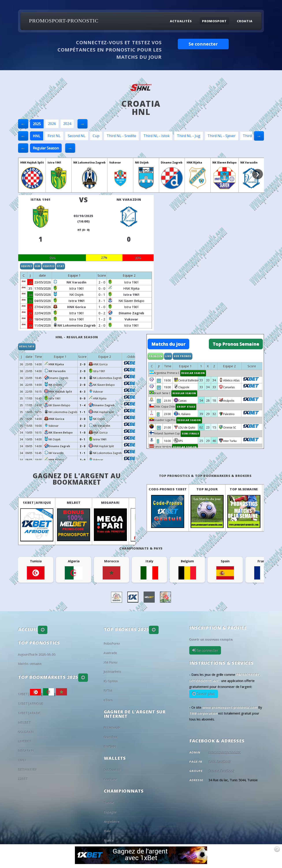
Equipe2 (49, 266)
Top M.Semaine (244, 489)
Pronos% (156, 356)
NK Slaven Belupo (224, 163)
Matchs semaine (30, 664)
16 (159, 428)
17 (159, 381)
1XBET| (30, 694)
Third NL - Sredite (121, 136)
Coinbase (110, 779)
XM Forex (111, 662)
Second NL (77, 136)
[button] (43, 630)
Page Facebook (220, 761)
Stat (60, 266)
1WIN (22, 760)
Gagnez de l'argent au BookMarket (77, 479)
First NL (54, 136)
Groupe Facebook (222, 771)
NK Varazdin (249, 163)
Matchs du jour (168, 344)
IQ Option (111, 681)
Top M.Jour (207, 489)
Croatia (245, 21)
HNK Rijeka (194, 163)
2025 (37, 124)
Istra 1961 (54, 163)
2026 (52, 124)
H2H (38, 266)
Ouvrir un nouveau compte (211, 640)
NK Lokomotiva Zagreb (89, 163)
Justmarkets (113, 672)
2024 (67, 124)
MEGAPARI (110, 502)
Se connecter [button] (203, 44)
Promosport (214, 21)
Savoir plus (205, 694)
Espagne (110, 812)
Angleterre (112, 821)
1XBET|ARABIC (30, 713)
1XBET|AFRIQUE (37, 502)
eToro (108, 700)
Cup (96, 136)
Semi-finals (190, 434)
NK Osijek (142, 163)
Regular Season (46, 148)
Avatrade (110, 653)
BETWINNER (28, 770)
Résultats (27, 346)
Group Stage (186, 407)
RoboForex (112, 644)
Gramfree (111, 737)
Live (168, 356)
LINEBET (25, 741)
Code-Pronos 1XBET (168, 489)
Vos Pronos (183, 356)
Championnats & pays (141, 548)
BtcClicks (110, 747)
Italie (107, 831)
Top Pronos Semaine (236, 344)
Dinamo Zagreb (172, 163)
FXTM (108, 691)
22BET (23, 779)
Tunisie (109, 803)
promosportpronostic (225, 752)
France (109, 840)
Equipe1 (27, 266)
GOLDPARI (26, 732)
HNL (37, 136)
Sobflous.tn (112, 770)
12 (159, 401)
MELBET (74, 502)
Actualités (181, 21)
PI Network (112, 728)
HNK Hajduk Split (32, 163)
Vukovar (115, 163)
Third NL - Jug (189, 136)
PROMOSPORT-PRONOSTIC (64, 21)
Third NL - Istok (157, 136)
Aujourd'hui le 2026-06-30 (37, 655)
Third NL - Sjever (222, 136)
